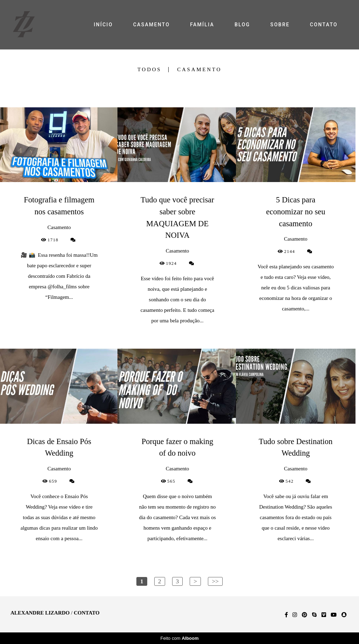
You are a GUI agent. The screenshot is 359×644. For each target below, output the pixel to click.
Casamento (199, 70)
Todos (149, 70)
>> (215, 581)
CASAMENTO (152, 25)
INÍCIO (103, 25)
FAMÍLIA (202, 25)
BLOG (242, 25)
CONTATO (324, 25)
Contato (86, 613)
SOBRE (280, 25)
